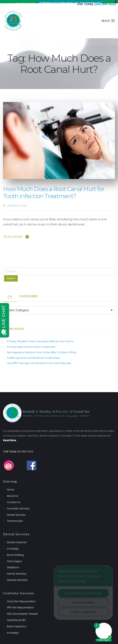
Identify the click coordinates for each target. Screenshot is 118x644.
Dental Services (16, 511)
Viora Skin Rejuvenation (21, 598)
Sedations (13, 564)
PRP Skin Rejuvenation (20, 604)
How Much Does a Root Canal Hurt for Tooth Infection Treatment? (54, 189)
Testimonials (15, 518)
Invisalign (13, 545)
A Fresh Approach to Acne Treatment (31, 344)
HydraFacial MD (16, 617)
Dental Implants (17, 539)
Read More (13, 234)
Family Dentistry (17, 570)
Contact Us (14, 499)
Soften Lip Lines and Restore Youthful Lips (34, 355)
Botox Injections (17, 623)
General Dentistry (17, 577)
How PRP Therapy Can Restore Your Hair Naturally (39, 360)
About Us (13, 493)
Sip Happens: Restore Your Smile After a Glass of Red (42, 349)
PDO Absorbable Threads (22, 611)
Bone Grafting (15, 552)
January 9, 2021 (17, 202)
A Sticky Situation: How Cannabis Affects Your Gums (40, 338)
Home (11, 486)
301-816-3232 (25, 448)
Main (108, 17)
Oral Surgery (14, 558)
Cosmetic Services (18, 505)
